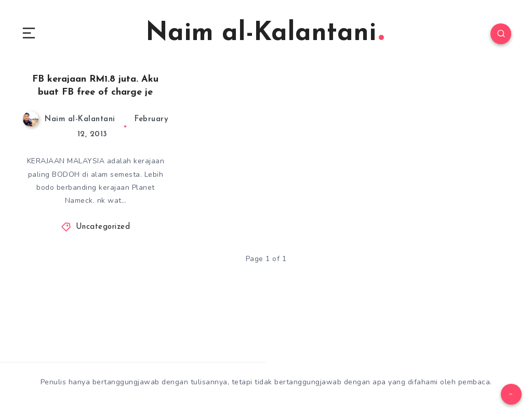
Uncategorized (103, 227)
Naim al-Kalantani (265, 34)
